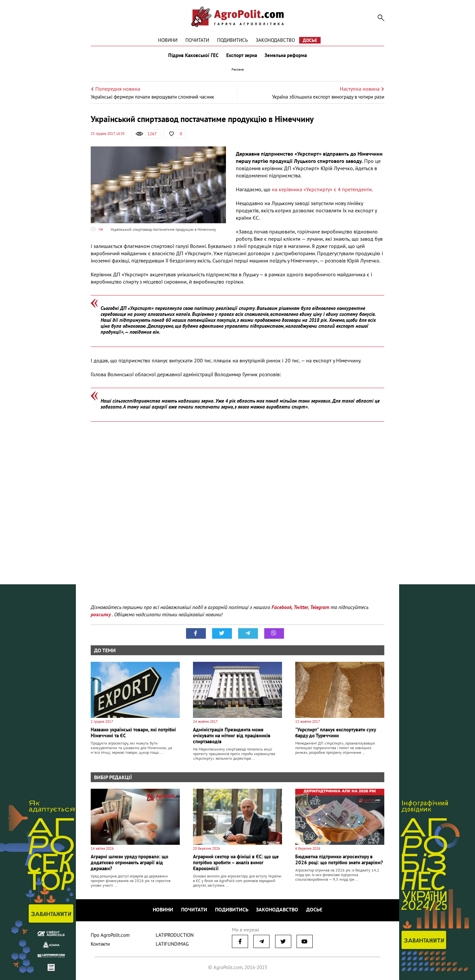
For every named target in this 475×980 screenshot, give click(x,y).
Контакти (100, 944)
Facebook (282, 607)
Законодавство (275, 40)
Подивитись (232, 40)
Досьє (310, 40)
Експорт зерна (242, 55)
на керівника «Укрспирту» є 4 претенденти (322, 189)
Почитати (197, 40)
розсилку (101, 614)
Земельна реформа (286, 55)
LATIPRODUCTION (175, 935)
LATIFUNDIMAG (172, 944)
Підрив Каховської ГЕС (193, 55)
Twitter (301, 607)
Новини (168, 40)
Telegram (320, 607)
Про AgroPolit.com (110, 935)
